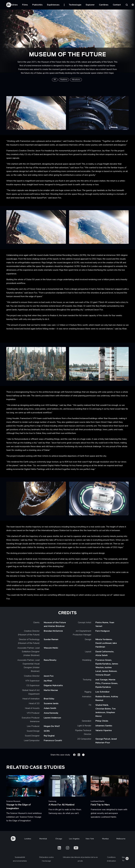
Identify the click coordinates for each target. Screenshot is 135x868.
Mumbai (105, 839)
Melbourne (121, 839)
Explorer (90, 5)
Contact (117, 5)
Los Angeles (74, 839)
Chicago (59, 839)
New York (90, 839)
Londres (28, 839)
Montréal (43, 839)
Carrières (104, 5)
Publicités (37, 5)
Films (25, 5)
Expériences (53, 5)
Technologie (75, 5)
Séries (14, 5)
